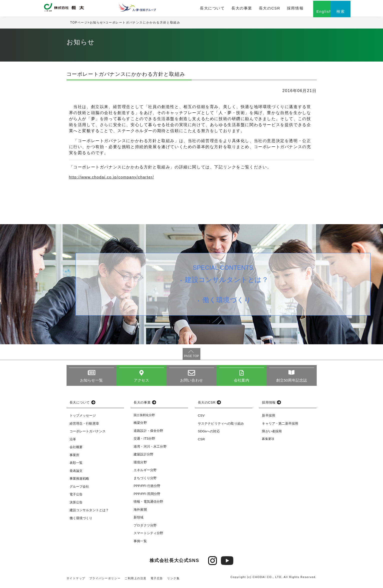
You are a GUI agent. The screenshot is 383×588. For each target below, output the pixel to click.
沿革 (73, 442)
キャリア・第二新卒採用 (280, 426)
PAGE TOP (191, 358)
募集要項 (268, 441)
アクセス (141, 383)
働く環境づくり (228, 305)
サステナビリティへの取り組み (221, 426)
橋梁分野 (140, 425)
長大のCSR (252, 9)
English (304, 14)
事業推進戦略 (79, 481)
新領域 (138, 520)
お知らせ (97, 25)
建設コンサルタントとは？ (228, 283)
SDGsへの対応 (209, 434)
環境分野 (140, 465)
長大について (201, 9)
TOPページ (79, 25)
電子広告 (157, 581)
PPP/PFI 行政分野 (147, 488)
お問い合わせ (191, 383)
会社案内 (242, 383)
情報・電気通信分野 (148, 504)
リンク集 (174, 581)
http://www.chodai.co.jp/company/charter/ (114, 179)
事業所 (74, 458)
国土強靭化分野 (144, 418)
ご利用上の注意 (136, 581)
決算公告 (76, 505)
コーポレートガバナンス (88, 434)
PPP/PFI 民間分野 (147, 496)
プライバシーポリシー (105, 581)
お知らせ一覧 (91, 383)
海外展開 (140, 512)
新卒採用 (269, 418)
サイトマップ (76, 581)
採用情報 (275, 9)
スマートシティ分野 (148, 536)
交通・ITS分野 (144, 441)
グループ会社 (79, 489)
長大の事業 (227, 9)
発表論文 (76, 473)
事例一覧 (140, 544)
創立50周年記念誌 (292, 383)
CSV (201, 418)
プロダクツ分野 (145, 528)
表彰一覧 (76, 465)
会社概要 (76, 450)
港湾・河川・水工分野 (150, 449)
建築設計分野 (143, 457)
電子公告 (76, 497)
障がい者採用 (272, 434)
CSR (201, 442)
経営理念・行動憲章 (84, 426)
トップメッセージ (83, 418)
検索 (329, 14)
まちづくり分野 (145, 481)
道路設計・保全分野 (148, 433)
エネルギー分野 (145, 473)
